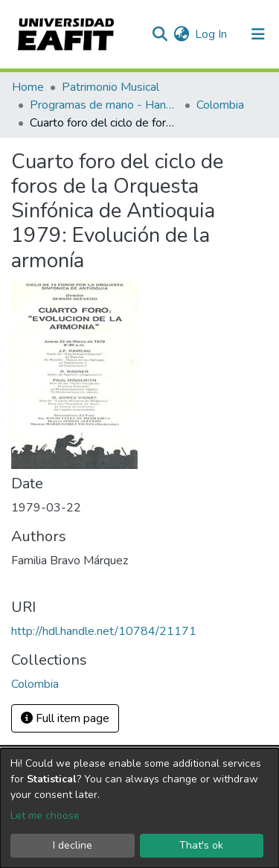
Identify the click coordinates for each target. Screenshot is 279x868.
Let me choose (45, 816)
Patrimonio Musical (110, 87)
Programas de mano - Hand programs (104, 105)
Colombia (220, 105)
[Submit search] (160, 34)
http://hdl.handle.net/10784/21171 (104, 631)
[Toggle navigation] (258, 34)
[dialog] (139, 808)
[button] (181, 34)
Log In (212, 34)
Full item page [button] (65, 718)
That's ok (201, 845)
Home (28, 87)
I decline (73, 845)
